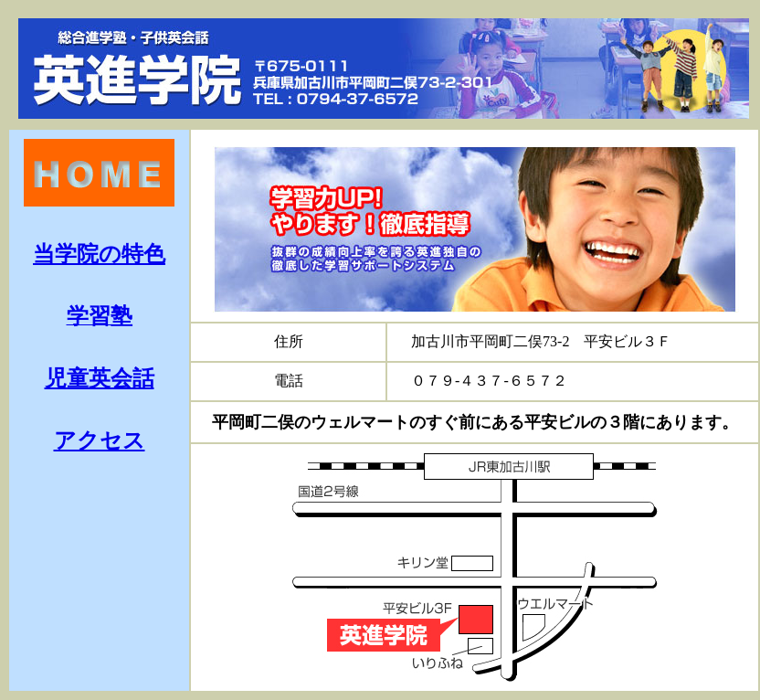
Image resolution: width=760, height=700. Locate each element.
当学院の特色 (99, 254)
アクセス (100, 440)
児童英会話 (100, 378)
